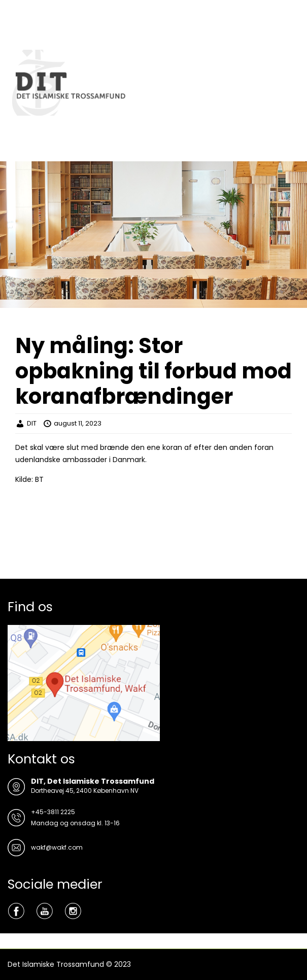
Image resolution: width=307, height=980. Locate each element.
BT (39, 479)
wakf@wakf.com (57, 847)
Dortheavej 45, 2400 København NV (85, 791)
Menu (18, 17)
